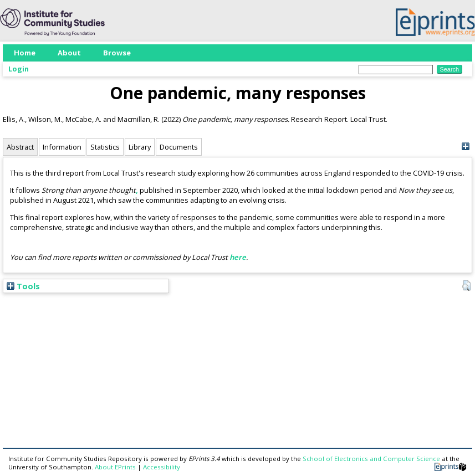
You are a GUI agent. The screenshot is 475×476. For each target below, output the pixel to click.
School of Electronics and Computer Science (371, 459)
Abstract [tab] (20, 147)
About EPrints (115, 467)
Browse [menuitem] (117, 53)
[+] (465, 147)
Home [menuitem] (25, 53)
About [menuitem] (69, 53)
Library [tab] (140, 147)
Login (19, 69)
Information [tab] (62, 147)
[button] (466, 286)
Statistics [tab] (105, 147)
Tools (23, 286)
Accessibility (162, 467)
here (238, 257)
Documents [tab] (179, 147)
